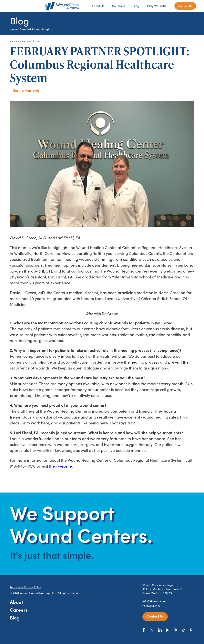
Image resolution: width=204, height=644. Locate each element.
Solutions (119, 6)
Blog (136, 6)
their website (60, 466)
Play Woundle (157, 6)
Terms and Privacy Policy (25, 587)
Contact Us (185, 6)
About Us (98, 6)
